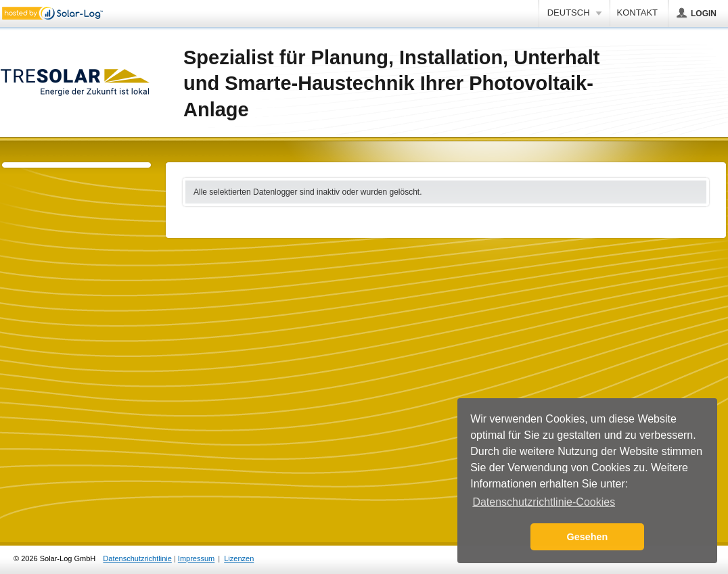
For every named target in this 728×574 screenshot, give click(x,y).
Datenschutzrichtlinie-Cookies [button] (544, 502)
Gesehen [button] (588, 537)
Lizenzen (239, 558)
